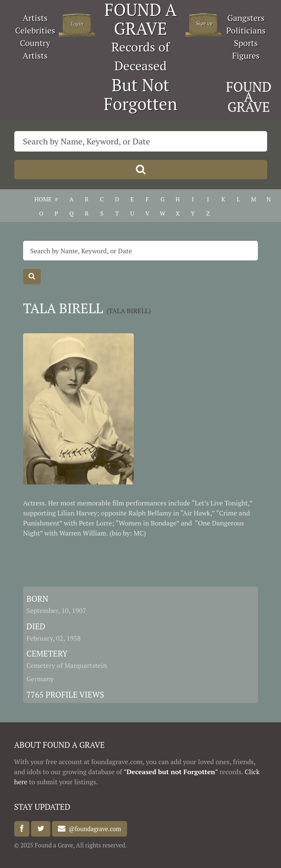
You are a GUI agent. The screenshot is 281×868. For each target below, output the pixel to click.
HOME (41, 199)
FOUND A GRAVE (249, 97)
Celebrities (35, 30)
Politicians (246, 30)
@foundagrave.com (93, 829)
